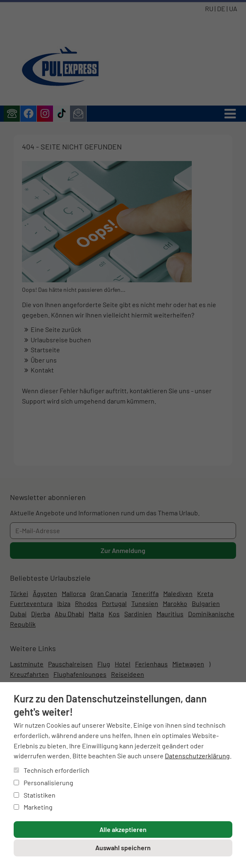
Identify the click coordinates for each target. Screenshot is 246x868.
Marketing (33, 807)
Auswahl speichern (123, 848)
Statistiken (35, 795)
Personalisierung (43, 783)
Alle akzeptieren (123, 829)
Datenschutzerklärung (197, 756)
